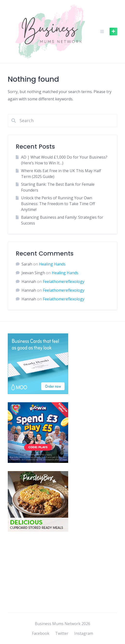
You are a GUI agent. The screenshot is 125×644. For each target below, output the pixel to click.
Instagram (84, 633)
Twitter (62, 633)
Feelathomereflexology (64, 282)
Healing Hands (52, 264)
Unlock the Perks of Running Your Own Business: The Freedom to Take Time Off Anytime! (58, 204)
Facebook (41, 633)
